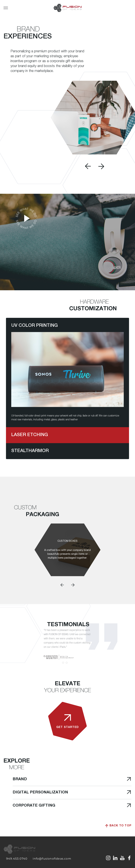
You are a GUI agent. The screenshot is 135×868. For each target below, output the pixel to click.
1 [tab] (63, 663)
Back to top (118, 826)
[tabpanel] (67, 644)
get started (67, 720)
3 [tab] (70, 663)
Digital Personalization (67, 793)
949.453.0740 (17, 859)
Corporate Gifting (67, 806)
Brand (67, 779)
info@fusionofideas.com (52, 859)
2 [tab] (67, 663)
